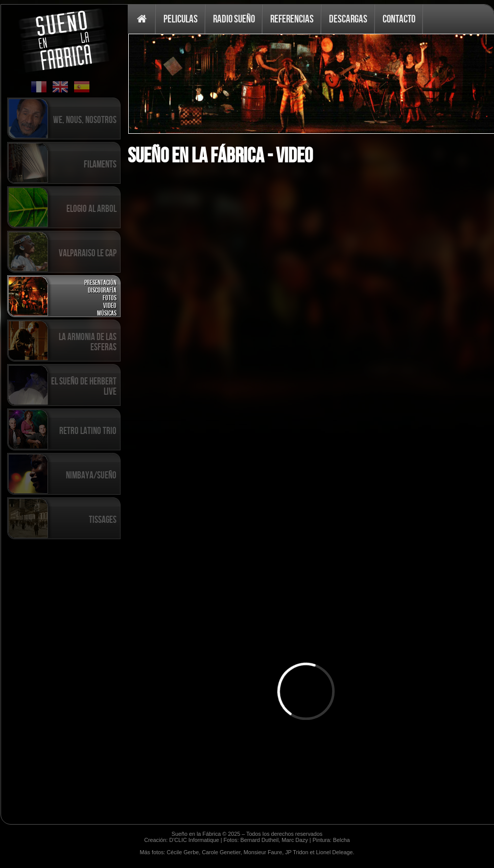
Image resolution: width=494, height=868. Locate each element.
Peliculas (181, 19)
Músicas (107, 313)
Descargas (348, 19)
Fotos (110, 297)
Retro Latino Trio (88, 430)
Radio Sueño (234, 19)
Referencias (292, 19)
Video (110, 305)
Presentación (100, 282)
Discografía (102, 290)
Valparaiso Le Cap (88, 253)
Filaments (100, 164)
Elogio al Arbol (91, 208)
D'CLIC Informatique (194, 840)
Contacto (399, 19)
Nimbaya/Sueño (91, 475)
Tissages (103, 519)
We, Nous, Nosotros (85, 119)
